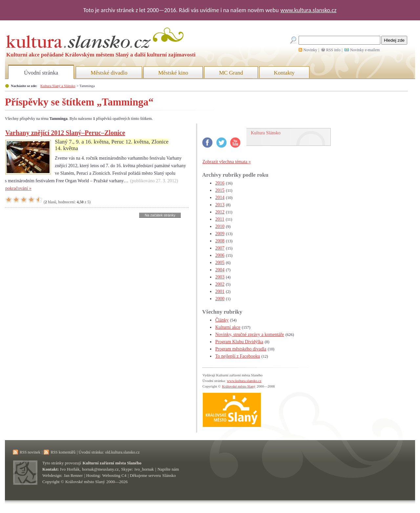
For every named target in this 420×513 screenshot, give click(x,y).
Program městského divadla (241, 349)
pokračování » (18, 188)
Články (222, 320)
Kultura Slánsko (266, 133)
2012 (220, 212)
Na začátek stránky (160, 215)
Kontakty (284, 73)
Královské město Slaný (239, 386)
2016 (220, 183)
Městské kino (173, 73)
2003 (220, 277)
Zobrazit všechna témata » (227, 162)
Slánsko (169, 475)
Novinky (310, 50)
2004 (220, 270)
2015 (220, 190)
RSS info (333, 50)
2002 (220, 284)
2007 (220, 248)
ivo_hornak (144, 469)
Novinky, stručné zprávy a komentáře (250, 335)
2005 (220, 263)
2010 (220, 226)
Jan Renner (73, 475)
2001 (220, 291)
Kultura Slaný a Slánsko (58, 86)
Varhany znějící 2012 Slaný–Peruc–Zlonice (65, 133)
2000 (220, 299)
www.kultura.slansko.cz (308, 10)
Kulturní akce (228, 327)
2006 (220, 255)
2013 (220, 205)
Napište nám (168, 469)
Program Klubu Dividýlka (239, 342)
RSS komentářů (63, 452)
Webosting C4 (115, 475)
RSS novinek (30, 452)
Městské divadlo (109, 73)
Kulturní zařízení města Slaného (112, 463)
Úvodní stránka (41, 73)
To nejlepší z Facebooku (238, 356)
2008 (220, 241)
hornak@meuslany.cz (100, 469)
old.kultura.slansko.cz (122, 452)
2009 (220, 234)
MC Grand (231, 73)
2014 (220, 198)
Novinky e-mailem (365, 50)
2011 (220, 219)
